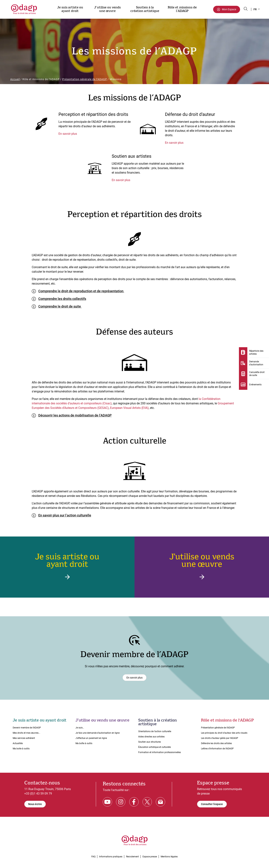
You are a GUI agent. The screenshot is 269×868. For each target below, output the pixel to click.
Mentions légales (169, 857)
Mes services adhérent (24, 738)
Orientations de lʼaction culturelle (155, 731)
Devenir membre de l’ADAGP (27, 728)
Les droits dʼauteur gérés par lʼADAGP (220, 738)
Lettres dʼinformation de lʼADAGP (217, 749)
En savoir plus (68, 134)
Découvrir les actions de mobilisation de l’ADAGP (75, 415)
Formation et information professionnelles (160, 752)
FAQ (93, 857)
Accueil (15, 79)
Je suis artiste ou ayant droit (70, 9)
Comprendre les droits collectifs (62, 299)
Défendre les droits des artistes (216, 743)
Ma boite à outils (21, 749)
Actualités (18, 743)
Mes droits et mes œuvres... (26, 733)
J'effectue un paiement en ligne (91, 738)
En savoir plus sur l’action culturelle (65, 515)
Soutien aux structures (150, 742)
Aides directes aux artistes (151, 737)
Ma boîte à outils (84, 743)
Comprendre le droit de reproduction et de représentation (81, 291)
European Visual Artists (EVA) (129, 408)
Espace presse (150, 857)
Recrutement (132, 857)
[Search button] (246, 9)
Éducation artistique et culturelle (154, 747)
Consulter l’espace (212, 804)
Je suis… (80, 728)
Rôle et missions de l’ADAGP (182, 9)
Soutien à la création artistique (145, 9)
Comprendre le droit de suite (60, 306)
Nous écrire (35, 804)
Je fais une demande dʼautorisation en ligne (98, 733)
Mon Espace (229, 9)
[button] (256, 9)
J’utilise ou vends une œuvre (107, 9)
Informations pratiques (111, 857)
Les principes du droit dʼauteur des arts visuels (224, 733)
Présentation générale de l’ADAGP (85, 79)
